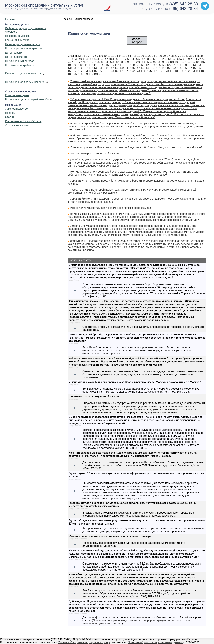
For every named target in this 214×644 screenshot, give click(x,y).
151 (159, 68)
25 (161, 56)
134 (70, 68)
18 (135, 56)
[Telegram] (205, 6)
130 (184, 65)
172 (132, 71)
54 (132, 59)
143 (117, 68)
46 (103, 59)
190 (91, 74)
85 (110, 62)
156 (184, 68)
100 (167, 62)
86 (114, 62)
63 (166, 59)
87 (118, 62)
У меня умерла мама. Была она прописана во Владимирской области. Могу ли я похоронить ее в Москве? (136, 148)
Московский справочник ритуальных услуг (84, 642)
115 (106, 65)
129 (179, 65)
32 (187, 56)
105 (193, 62)
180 (177, 71)
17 (131, 56)
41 (84, 59)
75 (73, 62)
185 (203, 71)
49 (114, 59)
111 (86, 65)
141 (106, 68)
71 (196, 59)
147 (138, 68)
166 (101, 71)
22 (150, 56)
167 (106, 71)
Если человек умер (17, 95)
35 (198, 56)
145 (127, 68)
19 (139, 56)
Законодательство (16, 109)
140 (101, 68)
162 (80, 71)
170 (122, 71)
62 (162, 59)
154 (174, 68)
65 (173, 59)
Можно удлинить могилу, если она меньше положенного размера (110, 208)
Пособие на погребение (20, 65)
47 (106, 59)
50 (118, 59)
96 (151, 62)
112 (91, 65)
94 (144, 62)
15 (124, 56)
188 (80, 74)
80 (92, 62)
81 (95, 62)
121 (138, 65)
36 (202, 56)
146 (132, 68)
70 (192, 59)
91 (132, 62)
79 (88, 62)
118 (122, 65)
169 (117, 71)
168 (112, 71)
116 (112, 65)
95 (147, 62)
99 (162, 62)
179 (172, 71)
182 (188, 71)
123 (148, 65)
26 (165, 56)
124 (153, 65)
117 (117, 65)
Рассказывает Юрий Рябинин (23, 121)
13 (116, 56)
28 (172, 56)
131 (190, 65)
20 (142, 56)
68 (185, 59)
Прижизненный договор (20, 61)
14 (120, 56)
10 (105, 56)
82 (99, 62)
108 (70, 65)
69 (188, 59)
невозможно (146, 591)
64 (170, 59)
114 (101, 65)
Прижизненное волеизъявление (25, 82)
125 (159, 65)
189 (86, 74)
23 (154, 56)
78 (84, 62)
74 (69, 62)
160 (70, 71)
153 (169, 68)
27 (169, 56)
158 (195, 68)
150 (153, 68)
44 (95, 59)
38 (73, 59)
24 (157, 56)
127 (169, 65)
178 (167, 71)
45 (99, 59)
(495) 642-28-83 (184, 4)
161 (75, 71)
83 (103, 62)
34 (194, 56)
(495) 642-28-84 (184, 8)
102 (177, 62)
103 (182, 62)
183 (193, 71)
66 (177, 59)
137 (86, 68)
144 (122, 68)
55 (136, 59)
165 (96, 71)
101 (172, 62)
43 (92, 59)
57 (144, 59)
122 (143, 65)
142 (112, 68)
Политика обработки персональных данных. (155, 642)
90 (129, 62)
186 (70, 74)
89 (125, 62)
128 (174, 65)
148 (143, 68)
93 (140, 62)
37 (69, 59)
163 (86, 71)
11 (109, 56)
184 (198, 71)
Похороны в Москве (17, 36)
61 (158, 59)
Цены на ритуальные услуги (22, 44)
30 (180, 56)
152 (164, 68)
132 (195, 65)
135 (75, 68)
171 (127, 71)
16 (128, 56)
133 (200, 65)
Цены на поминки (16, 57)
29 (176, 56)
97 (155, 62)
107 (203, 62)
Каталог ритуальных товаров (23, 74)
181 (182, 71)
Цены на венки (14, 53)
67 (181, 59)
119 (127, 65)
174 (143, 71)
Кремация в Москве (17, 40)
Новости (10, 113)
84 (106, 62)
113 (96, 65)
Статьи (9, 117)
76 (77, 62)
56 (140, 59)
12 (113, 56)
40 (80, 59)
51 (121, 59)
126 (164, 65)
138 (91, 68)
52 (125, 59)
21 (146, 56)
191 (96, 74)
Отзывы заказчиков (17, 125)
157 (190, 68)
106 (198, 62)
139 (96, 68)
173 (138, 71)
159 (200, 68)
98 (158, 62)
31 (183, 56)
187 (75, 74)
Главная (10, 19)
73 (203, 59)
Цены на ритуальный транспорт (25, 48)
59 (151, 59)
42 (88, 59)
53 (129, 59)
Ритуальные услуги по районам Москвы (30, 99)
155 (179, 68)
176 (156, 71)
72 (199, 59)
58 (147, 59)
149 (148, 68)
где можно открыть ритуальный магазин (95, 154)
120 (132, 65)
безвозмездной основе (167, 430)
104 (188, 62)
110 (80, 65)
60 (155, 59)
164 (91, 71)
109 (75, 65)
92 (136, 62)
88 (121, 62)
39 (77, 59)
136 (80, 68)
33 (191, 56)
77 (80, 62)
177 (161, 71)
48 (110, 59)
